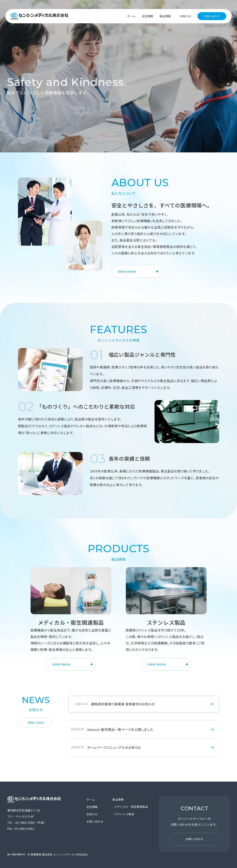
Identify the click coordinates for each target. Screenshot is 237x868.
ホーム (131, 16)
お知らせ (186, 16)
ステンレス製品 (124, 814)
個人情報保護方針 (16, 854)
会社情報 (148, 16)
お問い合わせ (212, 16)
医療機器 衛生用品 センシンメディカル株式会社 (40, 16)
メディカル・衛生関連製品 (131, 807)
